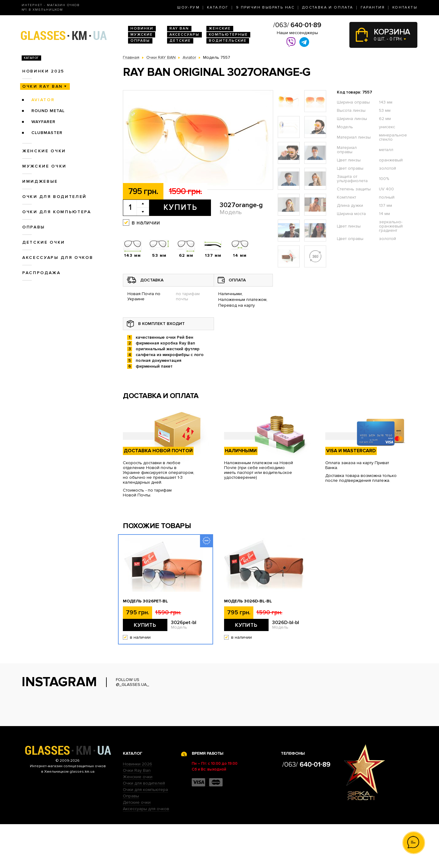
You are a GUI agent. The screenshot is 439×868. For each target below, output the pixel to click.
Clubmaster (47, 133)
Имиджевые (40, 181)
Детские (180, 41)
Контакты (405, 7)
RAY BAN (179, 28)
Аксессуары (184, 35)
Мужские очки (44, 166)
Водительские (228, 41)
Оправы (140, 41)
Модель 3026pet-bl (145, 601)
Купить (180, 207)
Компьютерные (228, 35)
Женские (220, 28)
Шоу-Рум (188, 7)
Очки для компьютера (57, 212)
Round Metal (48, 111)
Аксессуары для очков (58, 258)
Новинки (142, 28)
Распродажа (41, 273)
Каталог (218, 7)
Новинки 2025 (43, 71)
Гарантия (373, 7)
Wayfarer (43, 122)
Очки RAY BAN (43, 86)
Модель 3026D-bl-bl (248, 601)
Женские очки (44, 151)
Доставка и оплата (328, 7)
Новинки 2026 (137, 808)
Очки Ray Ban (137, 814)
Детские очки (44, 242)
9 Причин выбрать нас (265, 7)
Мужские (142, 35)
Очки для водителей (54, 197)
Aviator (43, 100)
